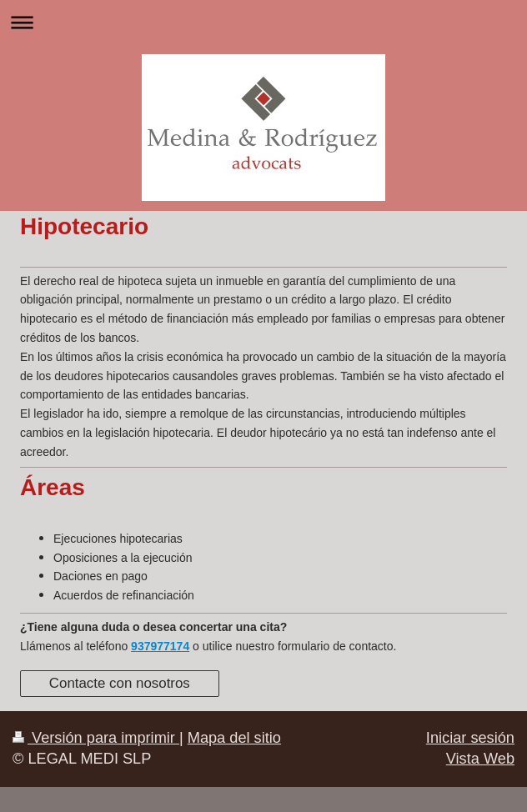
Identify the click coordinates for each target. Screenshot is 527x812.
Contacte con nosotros (120, 683)
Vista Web (480, 759)
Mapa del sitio (234, 738)
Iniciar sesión (470, 738)
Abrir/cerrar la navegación (263, 22)
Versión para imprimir (96, 738)
